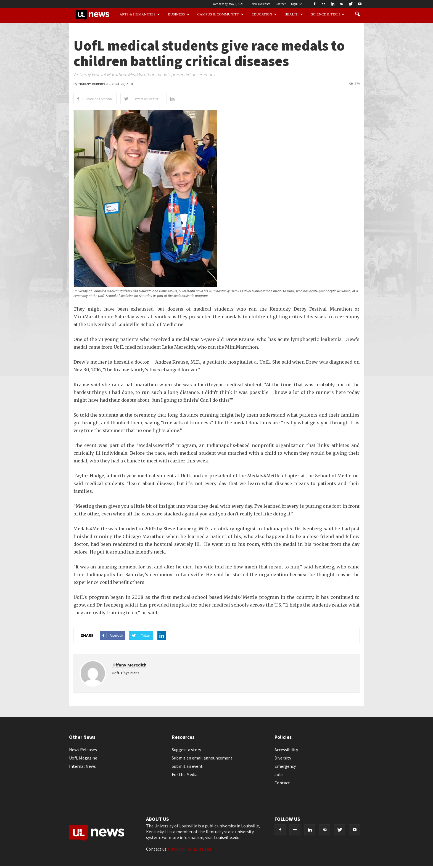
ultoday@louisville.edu (190, 849)
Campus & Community (221, 14)
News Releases (261, 4)
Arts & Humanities (140, 14)
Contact (281, 4)
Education (264, 14)
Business (179, 14)
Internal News (82, 766)
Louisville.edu (227, 837)
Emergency (285, 766)
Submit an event (187, 766)
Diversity (283, 758)
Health (294, 14)
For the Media (185, 774)
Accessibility (286, 750)
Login (296, 4)
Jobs (279, 774)
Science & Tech (328, 14)
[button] (357, 14)
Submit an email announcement (202, 758)
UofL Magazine (83, 758)
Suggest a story (186, 750)
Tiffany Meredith (93, 84)
